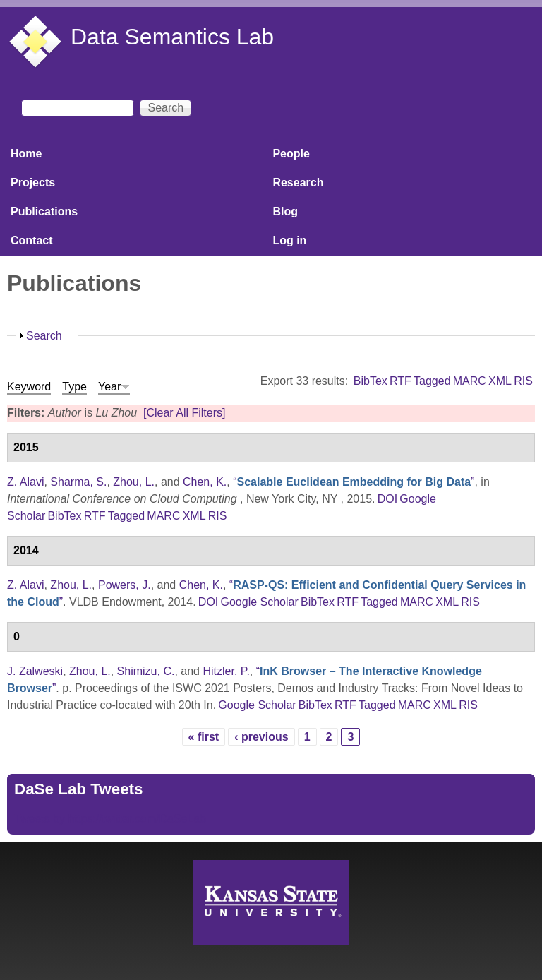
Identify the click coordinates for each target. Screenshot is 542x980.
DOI (387, 499)
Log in (289, 240)
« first (204, 737)
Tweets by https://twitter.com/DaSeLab (110, 819)
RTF (401, 381)
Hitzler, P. (226, 671)
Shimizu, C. (146, 671)
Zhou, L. (134, 482)
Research (298, 183)
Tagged (432, 381)
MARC (470, 381)
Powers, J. (125, 585)
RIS (523, 381)
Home (26, 154)
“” (354, 482)
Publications (44, 211)
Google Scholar (259, 602)
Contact (32, 240)
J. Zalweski (35, 671)
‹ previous (261, 737)
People (291, 154)
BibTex (371, 381)
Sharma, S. (78, 482)
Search (44, 336)
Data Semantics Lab (172, 37)
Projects (33, 183)
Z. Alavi (25, 482)
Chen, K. (205, 482)
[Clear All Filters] (184, 413)
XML (500, 381)
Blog (285, 211)
